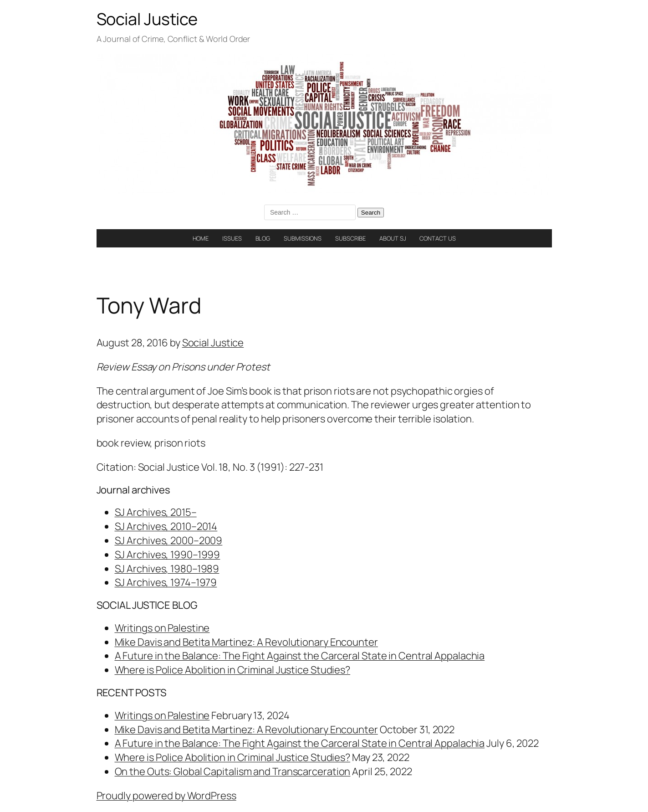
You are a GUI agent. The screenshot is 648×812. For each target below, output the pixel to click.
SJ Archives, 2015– (156, 512)
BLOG (263, 238)
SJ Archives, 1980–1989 (167, 569)
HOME (201, 238)
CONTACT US (437, 238)
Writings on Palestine (162, 628)
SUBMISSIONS (303, 238)
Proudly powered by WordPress (166, 796)
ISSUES (232, 238)
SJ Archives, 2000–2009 (169, 540)
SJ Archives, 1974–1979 (166, 582)
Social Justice (147, 19)
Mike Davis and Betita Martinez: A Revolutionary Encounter (246, 642)
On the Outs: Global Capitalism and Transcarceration (233, 771)
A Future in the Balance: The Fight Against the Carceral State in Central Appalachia (300, 656)
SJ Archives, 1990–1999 (168, 555)
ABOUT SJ (393, 238)
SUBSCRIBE (350, 238)
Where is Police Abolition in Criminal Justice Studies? (233, 670)
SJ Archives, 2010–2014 (166, 526)
